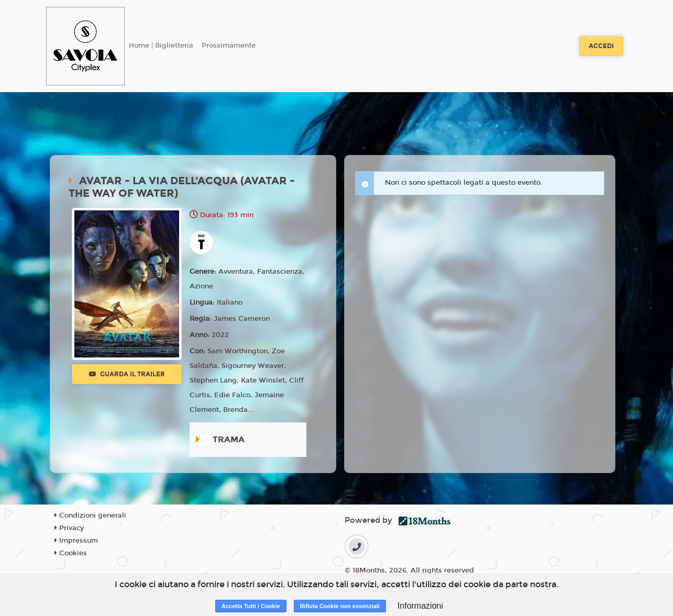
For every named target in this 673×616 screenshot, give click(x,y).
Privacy (69, 528)
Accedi (601, 46)
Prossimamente (229, 46)
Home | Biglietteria (161, 46)
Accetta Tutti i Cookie (251, 606)
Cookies (71, 553)
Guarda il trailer (127, 374)
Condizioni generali (90, 516)
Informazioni (420, 606)
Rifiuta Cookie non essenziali (340, 606)
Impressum (76, 541)
